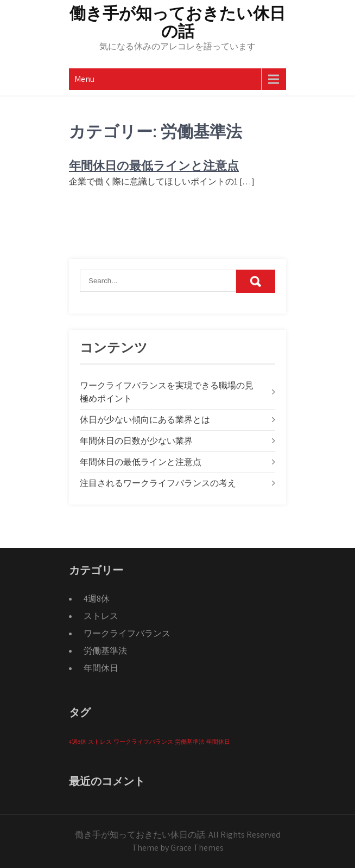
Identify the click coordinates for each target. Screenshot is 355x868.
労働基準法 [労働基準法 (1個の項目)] (190, 742)
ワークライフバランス (127, 633)
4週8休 (97, 599)
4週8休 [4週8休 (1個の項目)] (78, 742)
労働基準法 (105, 651)
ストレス (101, 616)
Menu (84, 79)
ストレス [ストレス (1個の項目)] (100, 742)
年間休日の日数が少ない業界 (136, 441)
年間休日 (101, 668)
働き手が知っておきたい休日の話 (177, 22)
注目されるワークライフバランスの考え (158, 483)
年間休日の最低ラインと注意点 (154, 166)
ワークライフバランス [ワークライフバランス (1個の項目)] (143, 742)
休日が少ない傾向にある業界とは (145, 420)
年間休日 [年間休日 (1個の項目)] (218, 742)
